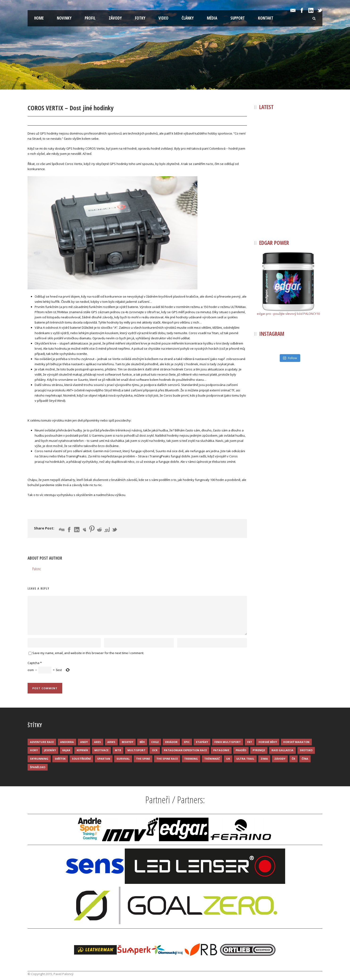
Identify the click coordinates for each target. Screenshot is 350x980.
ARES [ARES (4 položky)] (98, 742)
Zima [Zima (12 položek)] (264, 759)
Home (39, 18)
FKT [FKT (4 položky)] (250, 742)
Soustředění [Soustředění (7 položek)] (81, 759)
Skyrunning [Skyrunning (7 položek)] (39, 759)
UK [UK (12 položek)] (228, 759)
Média (212, 18)
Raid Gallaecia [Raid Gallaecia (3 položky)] (282, 750)
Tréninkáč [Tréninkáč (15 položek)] (212, 759)
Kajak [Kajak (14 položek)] (66, 750)
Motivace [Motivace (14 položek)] (101, 750)
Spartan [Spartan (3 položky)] (104, 759)
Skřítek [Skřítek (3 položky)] (60, 759)
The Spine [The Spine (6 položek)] (143, 759)
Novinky (64, 18)
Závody (115, 18)
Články (188, 18)
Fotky (140, 18)
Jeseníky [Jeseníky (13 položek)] (50, 750)
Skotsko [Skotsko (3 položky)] (306, 750)
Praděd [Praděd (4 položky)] (241, 750)
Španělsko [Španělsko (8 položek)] (38, 767)
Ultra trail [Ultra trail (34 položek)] (245, 759)
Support (238, 18)
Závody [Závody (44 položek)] (280, 759)
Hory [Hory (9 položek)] (34, 750)
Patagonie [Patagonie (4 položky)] (221, 750)
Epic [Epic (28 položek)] (187, 742)
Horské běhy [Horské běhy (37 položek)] (268, 742)
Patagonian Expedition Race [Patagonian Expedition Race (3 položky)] (185, 750)
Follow (290, 358)
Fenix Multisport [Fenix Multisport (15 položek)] (228, 742)
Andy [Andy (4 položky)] (84, 742)
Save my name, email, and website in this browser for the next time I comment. (88, 653)
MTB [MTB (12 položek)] (118, 750)
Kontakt (266, 18)
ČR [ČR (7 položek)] (294, 759)
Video (163, 18)
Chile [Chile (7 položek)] (155, 742)
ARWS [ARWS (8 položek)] (111, 742)
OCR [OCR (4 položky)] (155, 750)
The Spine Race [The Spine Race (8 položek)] (167, 759)
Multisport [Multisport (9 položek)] (136, 750)
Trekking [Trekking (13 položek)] (191, 759)
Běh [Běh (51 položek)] (142, 742)
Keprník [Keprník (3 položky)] (82, 750)
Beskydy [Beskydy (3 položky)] (127, 742)
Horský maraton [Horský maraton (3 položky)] (296, 742)
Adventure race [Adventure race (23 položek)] (42, 742)
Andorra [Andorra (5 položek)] (67, 742)
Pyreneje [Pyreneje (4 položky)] (259, 750)
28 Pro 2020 (41, 121)
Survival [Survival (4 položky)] (123, 759)
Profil (90, 18)
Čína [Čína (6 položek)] (305, 759)
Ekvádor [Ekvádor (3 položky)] (171, 742)
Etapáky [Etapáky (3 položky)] (202, 742)
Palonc (64, 121)
